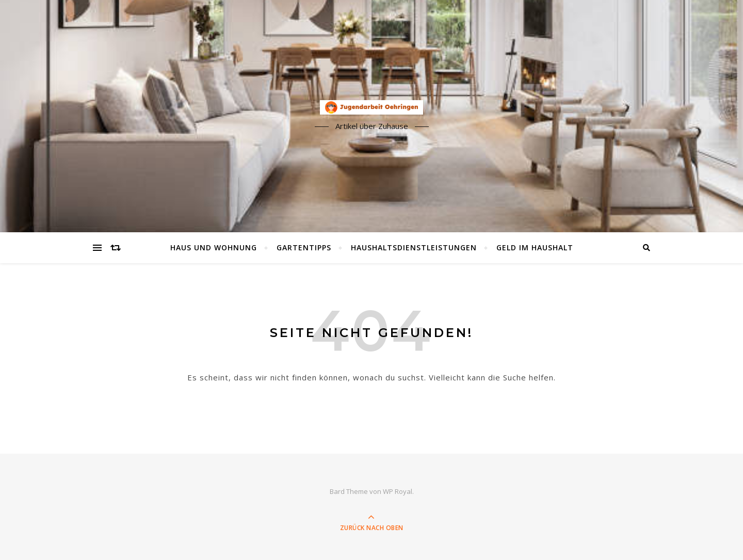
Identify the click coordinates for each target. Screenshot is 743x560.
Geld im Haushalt (535, 247)
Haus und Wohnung (214, 247)
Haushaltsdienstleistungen (414, 247)
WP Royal (398, 491)
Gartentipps (304, 247)
